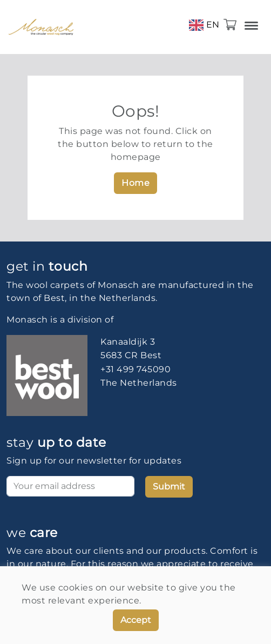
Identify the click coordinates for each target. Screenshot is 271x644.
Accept (136, 620)
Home (135, 183)
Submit (169, 487)
